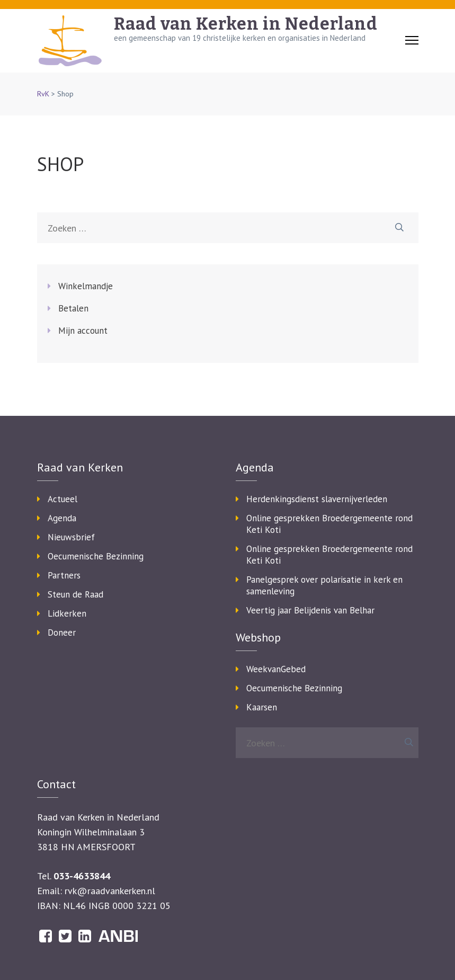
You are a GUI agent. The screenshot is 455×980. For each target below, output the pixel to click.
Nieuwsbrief (71, 537)
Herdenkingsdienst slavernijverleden (317, 499)
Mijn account (83, 331)
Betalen (73, 308)
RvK (43, 94)
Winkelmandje (86, 286)
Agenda (62, 518)
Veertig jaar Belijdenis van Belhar (310, 610)
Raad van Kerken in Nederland (246, 24)
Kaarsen (262, 707)
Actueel (63, 499)
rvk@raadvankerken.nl (110, 891)
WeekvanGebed (276, 669)
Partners (64, 575)
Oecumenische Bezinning (96, 556)
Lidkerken (67, 613)
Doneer (62, 632)
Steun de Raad (75, 594)
